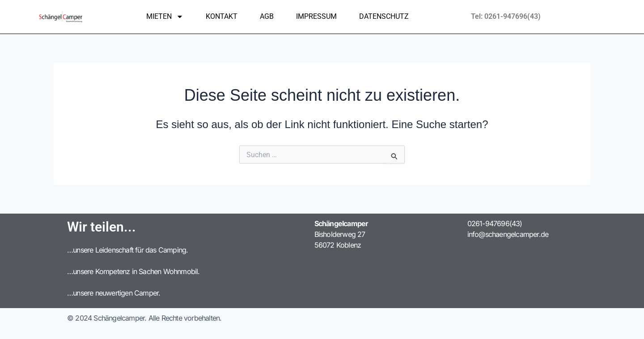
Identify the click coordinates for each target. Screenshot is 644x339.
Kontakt (222, 16)
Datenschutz (384, 16)
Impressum (316, 16)
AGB (267, 16)
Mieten (165, 17)
